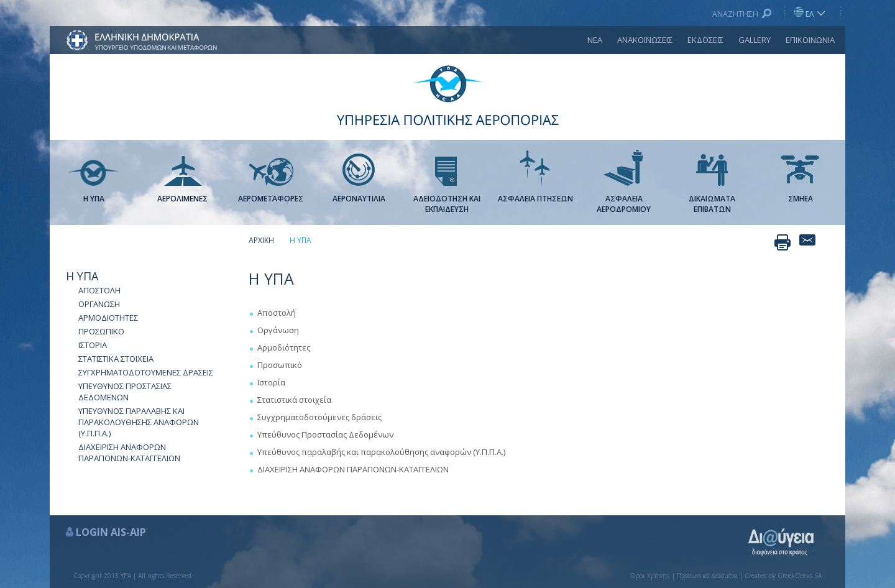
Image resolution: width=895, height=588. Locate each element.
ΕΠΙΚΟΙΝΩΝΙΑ (810, 40)
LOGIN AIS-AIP (111, 532)
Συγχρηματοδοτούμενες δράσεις (319, 417)
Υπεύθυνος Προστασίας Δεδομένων (325, 434)
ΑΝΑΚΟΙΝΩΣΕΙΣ (645, 40)
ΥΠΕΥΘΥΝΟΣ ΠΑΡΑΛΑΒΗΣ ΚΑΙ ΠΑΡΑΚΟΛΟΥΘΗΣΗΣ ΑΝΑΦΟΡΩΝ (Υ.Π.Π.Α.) (139, 422)
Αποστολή (277, 313)
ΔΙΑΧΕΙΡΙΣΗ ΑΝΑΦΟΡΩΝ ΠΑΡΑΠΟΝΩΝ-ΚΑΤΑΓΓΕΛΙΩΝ (129, 452)
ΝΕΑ (595, 40)
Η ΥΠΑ (82, 276)
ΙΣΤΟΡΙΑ (93, 345)
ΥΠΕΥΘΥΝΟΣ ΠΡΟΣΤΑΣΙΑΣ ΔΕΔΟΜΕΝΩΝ (125, 392)
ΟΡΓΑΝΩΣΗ (99, 304)
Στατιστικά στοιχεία (294, 400)
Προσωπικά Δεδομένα (707, 576)
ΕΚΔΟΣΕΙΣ (705, 40)
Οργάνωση (278, 330)
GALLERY (755, 40)
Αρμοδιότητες (284, 347)
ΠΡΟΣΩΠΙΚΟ (101, 331)
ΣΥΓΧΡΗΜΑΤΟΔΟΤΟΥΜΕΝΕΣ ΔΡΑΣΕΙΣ (146, 372)
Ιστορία (271, 382)
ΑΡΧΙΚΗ (261, 240)
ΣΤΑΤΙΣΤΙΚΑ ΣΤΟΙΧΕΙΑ (116, 359)
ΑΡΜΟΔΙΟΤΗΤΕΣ (108, 318)
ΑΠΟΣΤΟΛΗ (99, 290)
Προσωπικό (280, 365)
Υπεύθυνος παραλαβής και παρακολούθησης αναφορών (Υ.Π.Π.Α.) (381, 452)
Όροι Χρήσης (650, 576)
